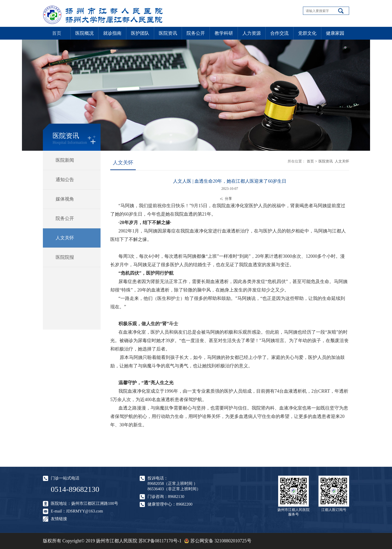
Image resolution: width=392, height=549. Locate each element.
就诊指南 (112, 33)
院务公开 (196, 33)
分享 (228, 199)
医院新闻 (65, 160)
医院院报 (65, 257)
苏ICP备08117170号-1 (160, 541)
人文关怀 (65, 238)
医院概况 (84, 33)
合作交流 (279, 33)
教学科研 (224, 33)
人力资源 (252, 33)
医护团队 (140, 33)
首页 (57, 33)
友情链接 (59, 519)
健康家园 (335, 33)
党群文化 (307, 33)
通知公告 (65, 180)
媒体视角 (65, 199)
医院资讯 (168, 33)
